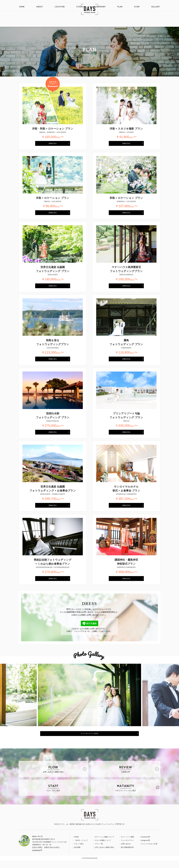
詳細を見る (53, 144)
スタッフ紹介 (79, 851)
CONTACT (167, 5)
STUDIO (83, 23)
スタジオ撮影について (103, 848)
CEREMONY (98, 23)
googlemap (36, 857)
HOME (41, 23)
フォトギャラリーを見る (89, 740)
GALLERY (137, 23)
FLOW (123, 23)
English (144, 5)
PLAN (112, 23)
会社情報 (77, 855)
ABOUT (54, 23)
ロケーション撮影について (104, 844)
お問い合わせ (126, 851)
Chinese (152, 5)
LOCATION (68, 23)
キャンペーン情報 (127, 844)
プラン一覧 (99, 851)
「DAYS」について (81, 848)
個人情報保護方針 (127, 855)
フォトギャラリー (127, 848)
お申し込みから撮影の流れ (104, 855)
